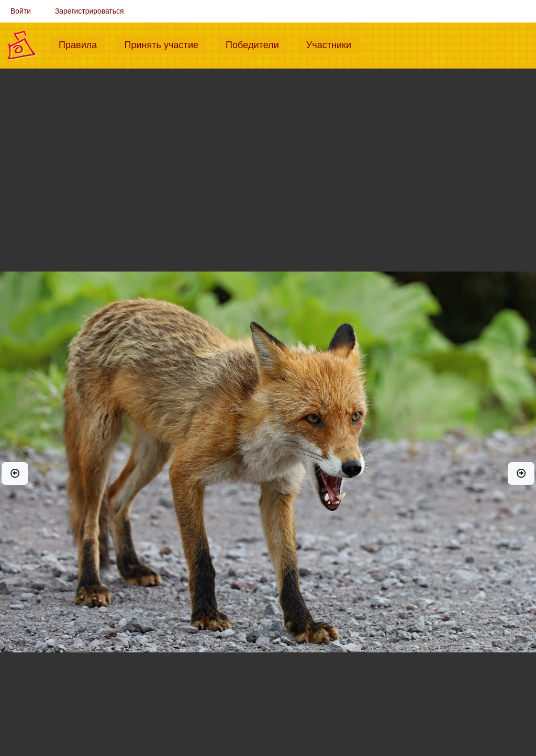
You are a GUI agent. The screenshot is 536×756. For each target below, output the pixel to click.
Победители (256, 44)
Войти (21, 11)
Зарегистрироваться (90, 11)
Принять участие (165, 44)
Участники (333, 44)
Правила (82, 44)
